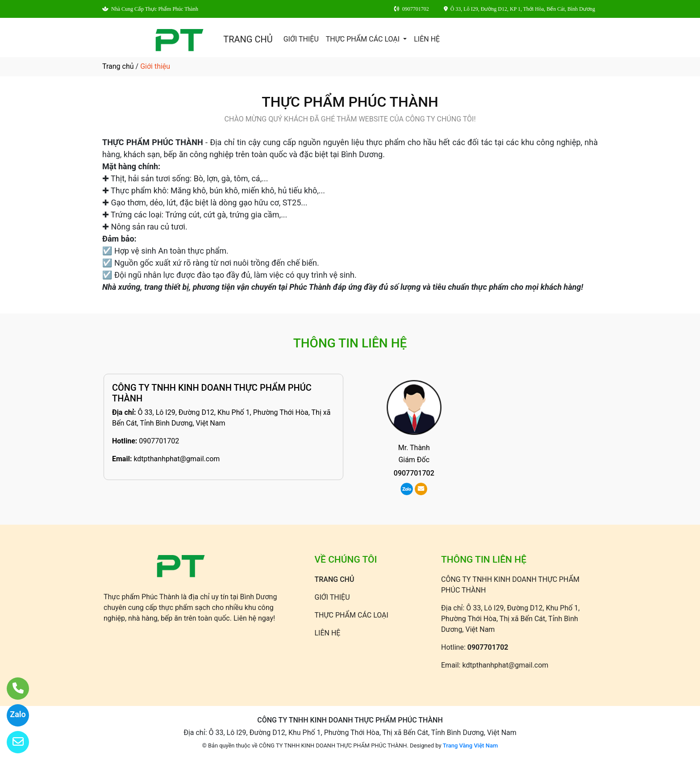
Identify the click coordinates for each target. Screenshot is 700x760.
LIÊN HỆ (427, 39)
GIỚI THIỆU (301, 39)
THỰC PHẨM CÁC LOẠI (364, 39)
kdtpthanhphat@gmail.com (177, 459)
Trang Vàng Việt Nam (470, 745)
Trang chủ (118, 66)
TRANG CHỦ (248, 39)
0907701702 (159, 441)
